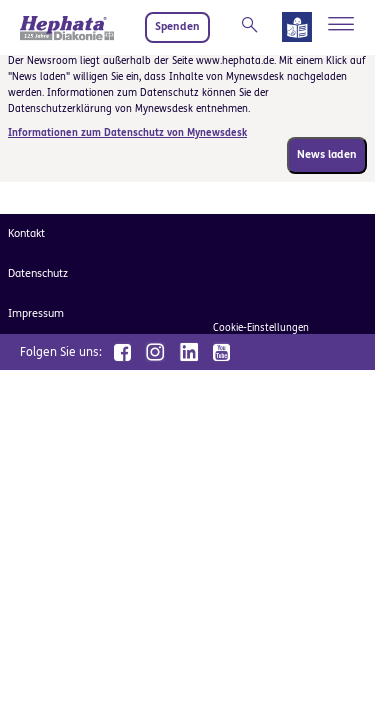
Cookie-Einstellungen (261, 328)
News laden (327, 154)
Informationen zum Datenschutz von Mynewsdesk (127, 133)
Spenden (177, 26)
